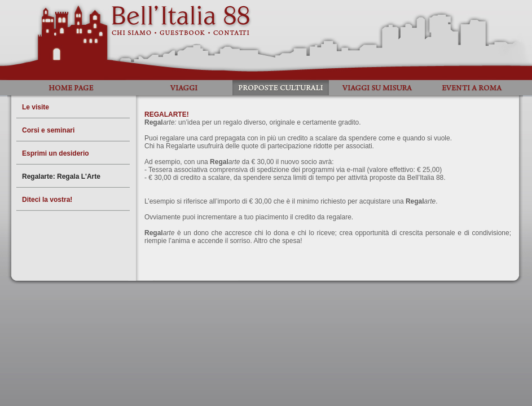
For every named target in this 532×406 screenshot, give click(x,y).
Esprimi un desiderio (56, 153)
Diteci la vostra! (47, 200)
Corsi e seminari (48, 130)
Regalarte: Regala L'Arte (61, 176)
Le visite (36, 107)
